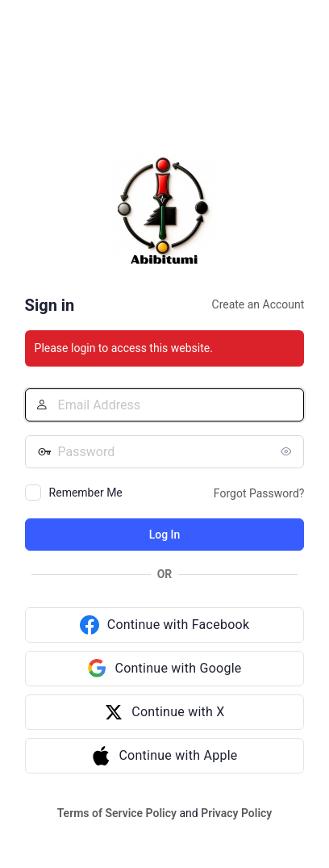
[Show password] (288, 451)
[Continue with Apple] (165, 756)
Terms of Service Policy (117, 813)
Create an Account (258, 304)
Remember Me (86, 493)
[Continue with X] (165, 712)
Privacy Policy (236, 813)
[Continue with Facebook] (165, 625)
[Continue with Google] (165, 669)
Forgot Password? (259, 493)
